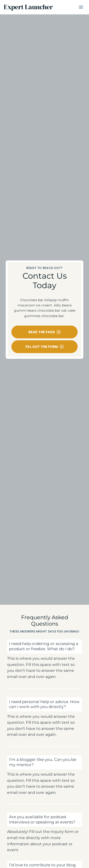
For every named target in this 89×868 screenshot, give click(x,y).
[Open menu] (81, 7)
